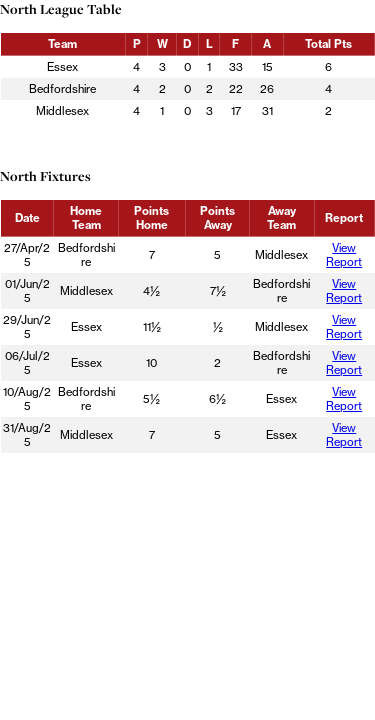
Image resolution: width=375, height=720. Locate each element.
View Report (344, 255)
